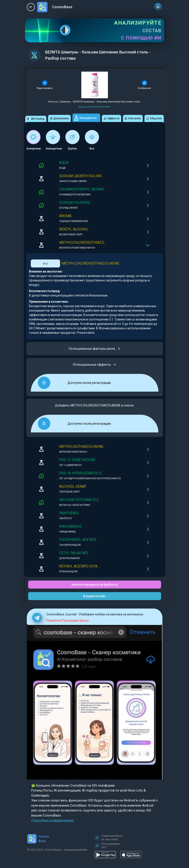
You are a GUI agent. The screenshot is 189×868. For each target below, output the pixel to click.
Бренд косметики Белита (94, 107)
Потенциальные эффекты (94, 365)
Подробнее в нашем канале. (53, 820)
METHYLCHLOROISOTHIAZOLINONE (91, 263)
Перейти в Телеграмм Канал (68, 621)
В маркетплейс (94, 596)
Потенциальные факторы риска (94, 349)
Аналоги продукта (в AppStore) (95, 585)
